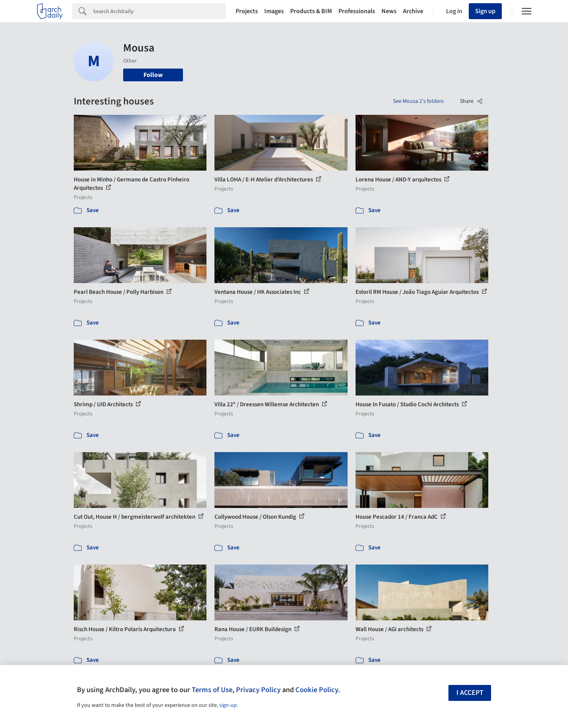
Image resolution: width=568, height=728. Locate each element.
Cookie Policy (317, 690)
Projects (247, 11)
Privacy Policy (258, 690)
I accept (470, 693)
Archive (413, 11)
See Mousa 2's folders (418, 101)
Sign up (485, 11)
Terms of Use (212, 690)
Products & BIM (311, 11)
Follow (153, 75)
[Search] (159, 11)
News (389, 11)
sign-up (228, 705)
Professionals (357, 11)
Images (274, 11)
